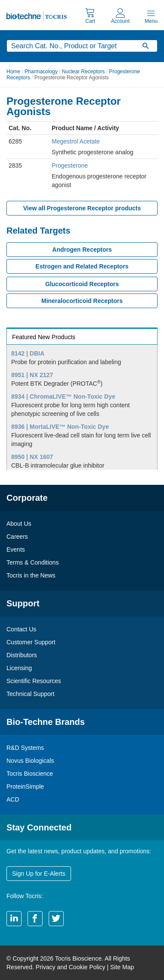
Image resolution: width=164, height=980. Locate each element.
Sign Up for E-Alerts (39, 874)
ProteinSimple (25, 786)
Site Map (122, 967)
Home (13, 72)
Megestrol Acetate (76, 141)
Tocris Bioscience (30, 774)
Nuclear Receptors (83, 72)
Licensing (19, 668)
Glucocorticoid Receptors (82, 284)
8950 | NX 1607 (32, 457)
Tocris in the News (31, 575)
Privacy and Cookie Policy (71, 967)
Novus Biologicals (30, 761)
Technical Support (30, 694)
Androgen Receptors (82, 250)
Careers (17, 537)
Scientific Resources (34, 681)
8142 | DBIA (28, 353)
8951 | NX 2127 (32, 375)
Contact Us (21, 629)
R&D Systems (25, 748)
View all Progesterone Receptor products (82, 208)
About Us (19, 524)
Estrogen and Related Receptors (82, 266)
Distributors (22, 655)
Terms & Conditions (32, 562)
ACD (13, 799)
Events (16, 549)
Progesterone (70, 165)
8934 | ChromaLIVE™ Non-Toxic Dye (63, 396)
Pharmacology (41, 72)
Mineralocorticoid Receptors (82, 301)
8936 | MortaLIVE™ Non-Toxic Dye (60, 427)
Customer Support (31, 642)
